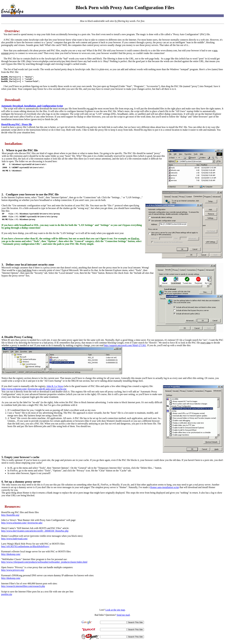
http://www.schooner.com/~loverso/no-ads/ (22, 524)
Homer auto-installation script (164, 489)
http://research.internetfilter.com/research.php (23, 588)
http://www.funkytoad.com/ (14, 540)
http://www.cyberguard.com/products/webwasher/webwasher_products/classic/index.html (44, 563)
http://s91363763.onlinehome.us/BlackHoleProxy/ (25, 548)
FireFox (135, 241)
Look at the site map (115, 611)
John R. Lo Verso (55, 388)
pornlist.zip (7, 596)
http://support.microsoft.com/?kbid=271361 (125, 347)
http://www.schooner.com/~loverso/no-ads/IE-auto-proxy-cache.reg (34, 390)
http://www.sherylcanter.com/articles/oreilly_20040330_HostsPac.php (35, 532)
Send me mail (123, 616)
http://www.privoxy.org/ (13, 571)
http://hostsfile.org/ (10, 516)
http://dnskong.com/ (11, 556)
